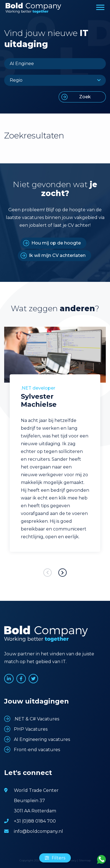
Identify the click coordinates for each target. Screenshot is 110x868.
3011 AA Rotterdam (35, 811)
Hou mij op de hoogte (56, 243)
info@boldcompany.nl (38, 831)
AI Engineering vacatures (42, 739)
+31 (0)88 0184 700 (35, 821)
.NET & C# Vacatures (37, 719)
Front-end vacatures (37, 750)
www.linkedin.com (9, 679)
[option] (55, 448)
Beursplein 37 (29, 801)
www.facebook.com (21, 679)
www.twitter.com (33, 679)
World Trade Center (36, 790)
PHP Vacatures (31, 729)
